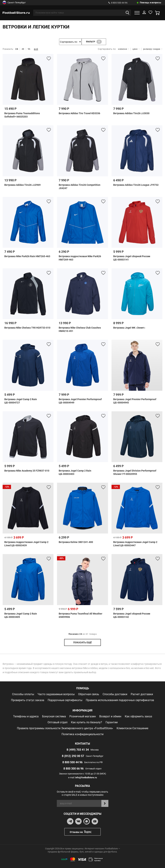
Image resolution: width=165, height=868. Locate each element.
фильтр (94, 42)
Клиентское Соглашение (132, 728)
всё (36, 49)
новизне (123, 49)
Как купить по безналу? (87, 722)
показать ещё (82, 642)
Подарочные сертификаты (65, 700)
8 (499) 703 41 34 (78, 750)
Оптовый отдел (58, 722)
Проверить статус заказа (28, 700)
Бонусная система (54, 716)
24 (17, 49)
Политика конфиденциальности (82, 734)
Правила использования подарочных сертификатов (120, 700)
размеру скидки (153, 49)
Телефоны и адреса (26, 716)
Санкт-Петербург (14, 3)
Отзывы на (85, 832)
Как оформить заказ (138, 716)
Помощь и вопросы (150, 3)
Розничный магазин (83, 716)
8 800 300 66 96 (73, 769)
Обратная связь (89, 694)
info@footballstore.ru (86, 777)
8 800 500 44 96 (118, 3)
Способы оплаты (23, 694)
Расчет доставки (142, 694)
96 (29, 49)
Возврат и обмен (110, 716)
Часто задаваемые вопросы (56, 694)
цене (136, 49)
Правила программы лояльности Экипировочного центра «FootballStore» (65, 728)
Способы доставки (115, 694)
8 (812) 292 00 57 (73, 756)
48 (23, 49)
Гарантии (112, 722)
